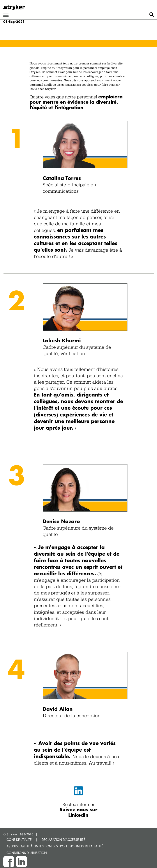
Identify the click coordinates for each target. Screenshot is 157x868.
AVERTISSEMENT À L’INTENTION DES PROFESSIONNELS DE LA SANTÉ (55, 846)
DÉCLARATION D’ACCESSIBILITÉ (63, 840)
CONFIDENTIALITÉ (19, 840)
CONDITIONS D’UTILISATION (27, 853)
